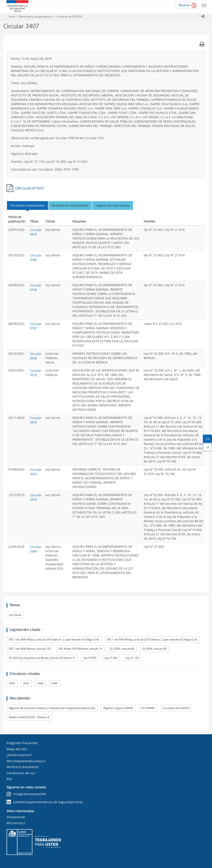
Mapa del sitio (17, 749)
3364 (40, 683)
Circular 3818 (36, 232)
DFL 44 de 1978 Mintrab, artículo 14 (80, 649)
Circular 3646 (36, 356)
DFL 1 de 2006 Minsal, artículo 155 (30, 649)
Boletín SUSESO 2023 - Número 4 (29, 717)
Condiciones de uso (21, 773)
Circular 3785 (36, 258)
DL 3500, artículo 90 (154, 649)
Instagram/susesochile (26, 794)
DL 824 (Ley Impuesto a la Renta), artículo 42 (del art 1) (42, 658)
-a (209, 448)
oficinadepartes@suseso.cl (26, 761)
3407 (12, 683)
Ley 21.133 (132, 658)
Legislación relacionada (113, 205)
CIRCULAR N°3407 (30, 188)
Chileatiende (16, 817)
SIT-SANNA (148, 708)
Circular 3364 (36, 549)
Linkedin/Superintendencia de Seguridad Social (45, 802)
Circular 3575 (36, 373)
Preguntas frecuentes (22, 743)
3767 (26, 683)
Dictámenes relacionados (70, 205)
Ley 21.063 (111, 658)
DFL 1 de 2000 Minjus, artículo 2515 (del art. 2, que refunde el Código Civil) (152, 639)
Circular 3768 (36, 287)
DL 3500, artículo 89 (122, 649)
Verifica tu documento (23, 767)
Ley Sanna (15, 615)
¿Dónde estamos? (19, 755)
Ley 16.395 (90, 658)
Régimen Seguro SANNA (118, 708)
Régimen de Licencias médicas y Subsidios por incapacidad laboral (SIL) (52, 708)
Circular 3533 (36, 472)
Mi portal (184, 5)
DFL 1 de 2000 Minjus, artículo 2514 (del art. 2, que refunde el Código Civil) (54, 639)
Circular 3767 (36, 326)
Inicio (12, 16)
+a (209, 440)
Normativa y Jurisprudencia (35, 16)
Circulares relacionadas (27, 205)
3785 (55, 683)
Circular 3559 (36, 420)
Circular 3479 (36, 497)
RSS (9, 779)
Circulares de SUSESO (69, 16)
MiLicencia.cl (16, 823)
